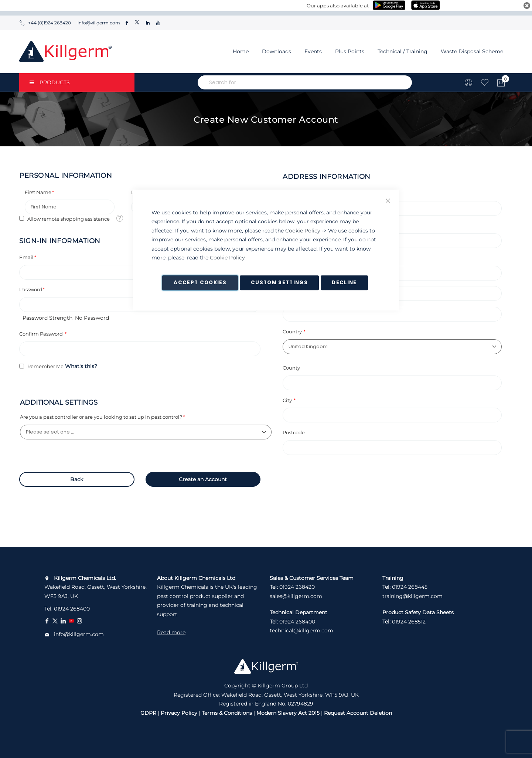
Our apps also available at (338, 6)
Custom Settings (279, 283)
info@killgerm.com (98, 23)
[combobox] (305, 82)
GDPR (148, 713)
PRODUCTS (50, 82)
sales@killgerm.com (296, 596)
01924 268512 (409, 622)
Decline (344, 283)
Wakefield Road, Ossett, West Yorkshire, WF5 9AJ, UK (96, 587)
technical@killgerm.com (301, 630)
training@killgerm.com (412, 596)
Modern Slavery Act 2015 (288, 713)
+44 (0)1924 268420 (45, 23)
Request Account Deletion (358, 713)
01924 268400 (72, 609)
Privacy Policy (179, 713)
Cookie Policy (303, 231)
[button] (120, 218)
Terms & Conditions (227, 713)
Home (241, 51)
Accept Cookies (200, 283)
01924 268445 (410, 587)
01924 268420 (297, 587)
